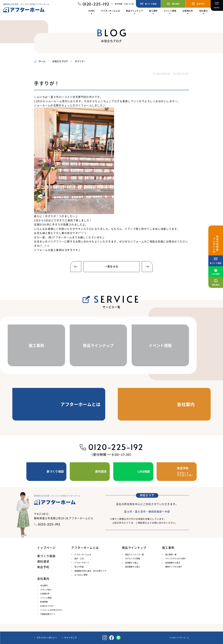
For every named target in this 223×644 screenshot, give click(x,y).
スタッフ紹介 (46, 590)
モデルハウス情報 (133, 558)
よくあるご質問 (81, 575)
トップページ (46, 548)
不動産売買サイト (48, 614)
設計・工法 (79, 558)
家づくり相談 (46, 556)
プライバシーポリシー (47, 638)
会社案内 (44, 585)
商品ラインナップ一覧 (134, 554)
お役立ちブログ (47, 606)
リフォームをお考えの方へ (51, 610)
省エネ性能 (79, 567)
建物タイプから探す (174, 567)
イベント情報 (46, 598)
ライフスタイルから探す (176, 558)
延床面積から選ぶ (133, 567)
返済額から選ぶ (132, 563)
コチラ (68, 250)
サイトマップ (70, 638)
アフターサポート (82, 563)
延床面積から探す (173, 563)
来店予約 (43, 567)
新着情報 (44, 602)
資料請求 (43, 562)
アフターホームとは (83, 554)
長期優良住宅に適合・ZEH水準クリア (90, 571)
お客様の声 (45, 594)
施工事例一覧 (171, 554)
